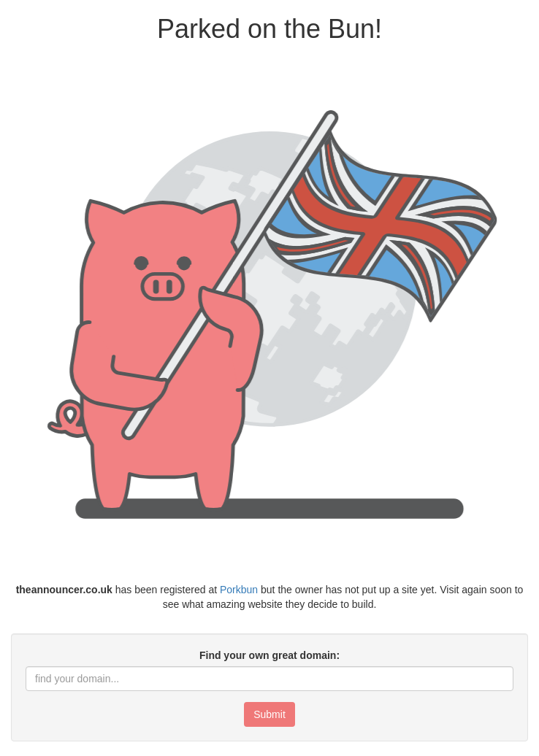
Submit (269, 714)
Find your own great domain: (269, 655)
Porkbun (239, 590)
